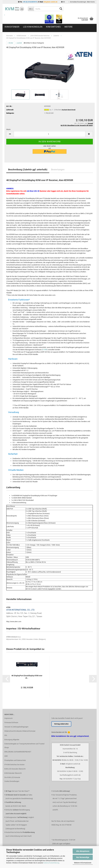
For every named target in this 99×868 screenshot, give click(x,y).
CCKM (45, 350)
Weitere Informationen (83, 863)
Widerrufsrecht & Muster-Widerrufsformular (20, 731)
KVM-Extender (12, 27)
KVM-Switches (53, 27)
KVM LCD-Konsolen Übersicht (15, 769)
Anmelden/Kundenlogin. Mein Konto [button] (82, 2)
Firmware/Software (11, 722)
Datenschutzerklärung (51, 863)
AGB (6, 756)
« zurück (19, 43)
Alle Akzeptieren (83, 851)
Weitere (68, 27)
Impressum (8, 718)
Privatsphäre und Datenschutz (15, 760)
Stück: (9, 129)
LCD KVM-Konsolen (33, 27)
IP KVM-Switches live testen (14, 765)
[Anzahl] (50, 134)
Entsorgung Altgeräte (12, 740)
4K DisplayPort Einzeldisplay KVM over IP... (27, 677)
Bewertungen (58, 169)
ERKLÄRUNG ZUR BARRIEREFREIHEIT (18, 752)
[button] (63, 2)
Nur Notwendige (83, 857)
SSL (6, 735)
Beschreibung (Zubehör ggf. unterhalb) (28, 169)
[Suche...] (31, 9)
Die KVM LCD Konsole (12, 777)
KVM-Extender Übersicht (13, 773)
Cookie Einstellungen (12, 781)
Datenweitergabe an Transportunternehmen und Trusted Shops (24, 746)
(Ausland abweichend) (69, 110)
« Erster (10, 43)
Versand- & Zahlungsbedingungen (16, 727)
